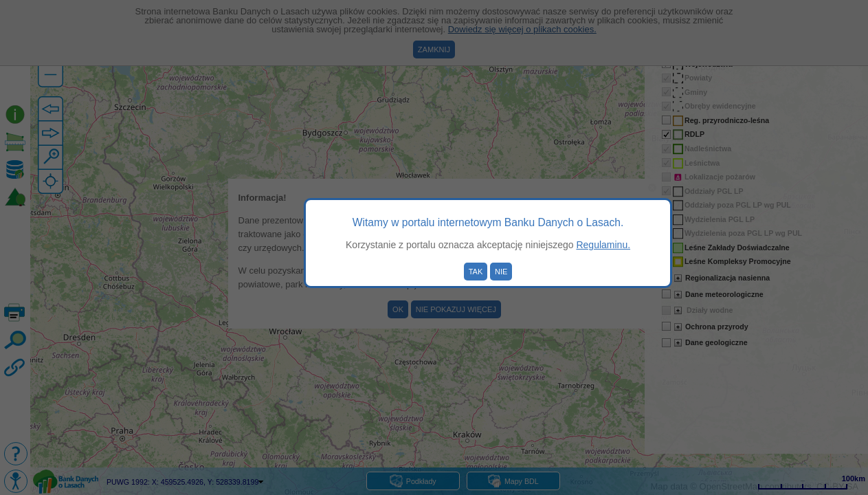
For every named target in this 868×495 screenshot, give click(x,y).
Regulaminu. (603, 245)
